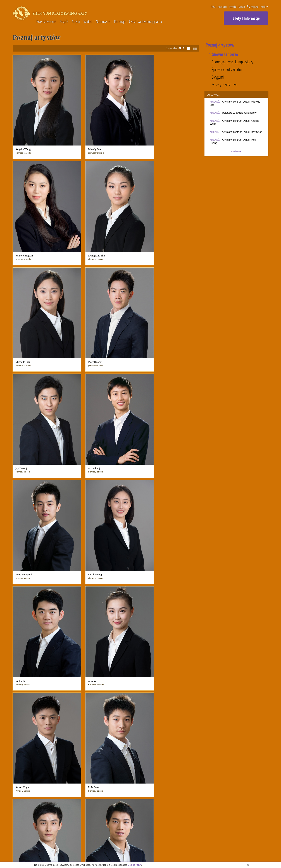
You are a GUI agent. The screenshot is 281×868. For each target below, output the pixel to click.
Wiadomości (141, 711)
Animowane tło (165, 733)
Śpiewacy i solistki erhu (227, 70)
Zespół (64, 22)
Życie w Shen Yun (79, 728)
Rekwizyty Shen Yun (169, 737)
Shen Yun (114, 720)
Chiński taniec (165, 716)
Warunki (241, 854)
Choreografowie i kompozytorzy (232, 62)
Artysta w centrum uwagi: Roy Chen (242, 132)
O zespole (76, 711)
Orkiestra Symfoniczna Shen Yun (85, 722)
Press (213, 7)
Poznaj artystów (78, 745)
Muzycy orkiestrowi (224, 85)
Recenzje (120, 22)
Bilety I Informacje (246, 18)
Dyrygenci (218, 77)
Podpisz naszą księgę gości (183, 770)
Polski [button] (264, 7)
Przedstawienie (46, 22)
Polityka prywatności (256, 854)
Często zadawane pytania (146, 22)
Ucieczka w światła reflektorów (239, 113)
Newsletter (222, 7)
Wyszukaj (253, 7)
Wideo (88, 22)
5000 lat (233, 7)
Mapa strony (272, 854)
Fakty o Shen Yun (79, 732)
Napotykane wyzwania (82, 737)
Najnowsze (103, 22)
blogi (136, 725)
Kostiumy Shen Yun (168, 729)
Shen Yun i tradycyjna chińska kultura (178, 746)
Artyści (76, 22)
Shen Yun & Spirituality (82, 741)
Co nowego (139, 716)
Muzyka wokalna (167, 725)
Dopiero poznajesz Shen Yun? (86, 716)
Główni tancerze (225, 54)
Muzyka (162, 720)
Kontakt (242, 7)
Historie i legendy (167, 742)
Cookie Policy (134, 865)
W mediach (115, 733)
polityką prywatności (129, 857)
